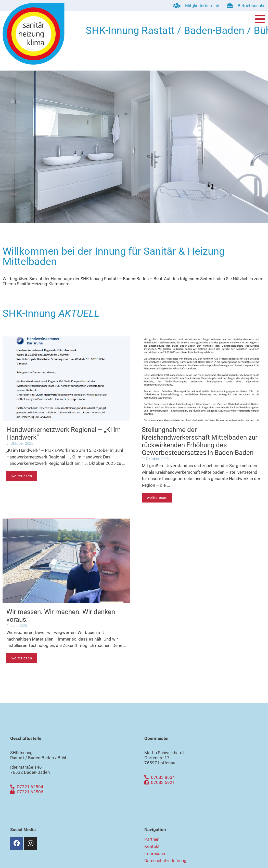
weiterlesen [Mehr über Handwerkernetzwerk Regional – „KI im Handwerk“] (22, 476)
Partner (151, 839)
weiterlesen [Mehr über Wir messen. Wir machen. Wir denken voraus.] (22, 658)
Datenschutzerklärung (165, 861)
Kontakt (152, 846)
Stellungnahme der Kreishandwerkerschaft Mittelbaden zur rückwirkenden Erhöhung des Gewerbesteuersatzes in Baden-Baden (200, 441)
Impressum (155, 853)
